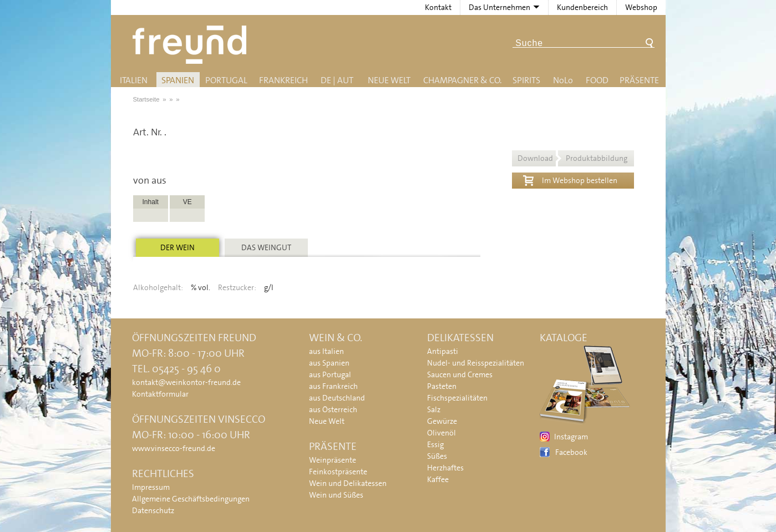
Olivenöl (442, 433)
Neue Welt (389, 80)
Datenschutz (153, 510)
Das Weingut (266, 247)
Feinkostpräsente (338, 472)
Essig (435, 444)
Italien (134, 80)
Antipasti (443, 351)
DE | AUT (337, 80)
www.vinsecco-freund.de (174, 448)
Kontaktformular (160, 394)
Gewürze (442, 421)
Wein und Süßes (336, 495)
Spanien (178, 80)
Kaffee (438, 479)
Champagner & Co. (462, 80)
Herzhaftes (445, 468)
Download (572, 158)
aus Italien (326, 351)
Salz (434, 409)
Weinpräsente (333, 460)
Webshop (641, 7)
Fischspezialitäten (457, 398)
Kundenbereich (582, 7)
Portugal (226, 80)
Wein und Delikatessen (348, 483)
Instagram (571, 437)
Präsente (639, 80)
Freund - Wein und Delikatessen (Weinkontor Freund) (192, 45)
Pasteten (442, 386)
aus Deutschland (337, 398)
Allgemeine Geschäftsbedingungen (191, 499)
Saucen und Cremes (460, 374)
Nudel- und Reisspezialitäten (476, 363)
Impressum (151, 487)
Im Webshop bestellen (570, 179)
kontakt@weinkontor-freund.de (186, 382)
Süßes (437, 456)
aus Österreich (333, 409)
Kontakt (438, 7)
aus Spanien (329, 363)
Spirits (526, 80)
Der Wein (177, 247)
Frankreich (283, 80)
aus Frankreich (333, 386)
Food (597, 80)
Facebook (571, 452)
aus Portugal (330, 374)
